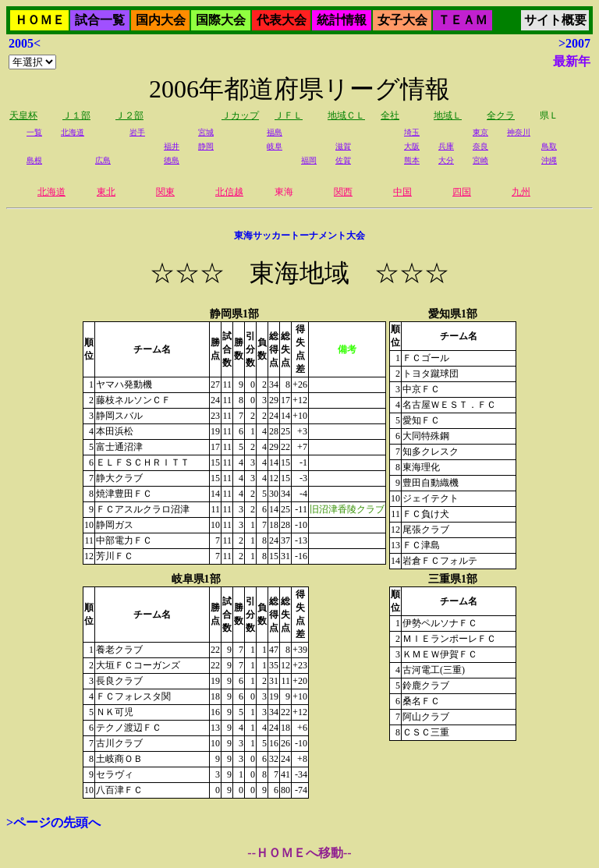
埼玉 (412, 132)
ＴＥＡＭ (463, 20)
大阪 (412, 146)
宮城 (206, 132)
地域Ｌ (448, 115)
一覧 (34, 132)
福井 (172, 146)
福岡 (309, 160)
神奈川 (519, 132)
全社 (390, 115)
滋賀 (343, 146)
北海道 (73, 132)
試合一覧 (100, 20)
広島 (103, 160)
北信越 (229, 192)
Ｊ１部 (76, 115)
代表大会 (282, 20)
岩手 (137, 132)
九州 (521, 192)
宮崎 (480, 160)
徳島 (172, 160)
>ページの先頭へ (53, 822)
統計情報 (342, 20)
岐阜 (275, 146)
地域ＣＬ (346, 115)
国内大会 (161, 20)
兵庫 (446, 146)
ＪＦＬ (289, 115)
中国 (402, 192)
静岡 (206, 146)
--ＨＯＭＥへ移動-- (299, 853)
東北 (106, 192)
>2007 (574, 43)
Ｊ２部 (129, 115)
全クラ (501, 115)
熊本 (412, 160)
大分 (446, 160)
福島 (275, 132)
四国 (462, 192)
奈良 (480, 146)
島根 (34, 160)
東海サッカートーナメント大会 (299, 236)
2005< (25, 43)
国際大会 (221, 20)
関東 (165, 192)
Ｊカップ (240, 115)
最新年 (572, 61)
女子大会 (402, 20)
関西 (343, 192)
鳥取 (549, 146)
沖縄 (549, 160)
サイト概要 (555, 20)
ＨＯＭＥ (40, 20)
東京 (480, 132)
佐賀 (343, 160)
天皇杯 (23, 115)
